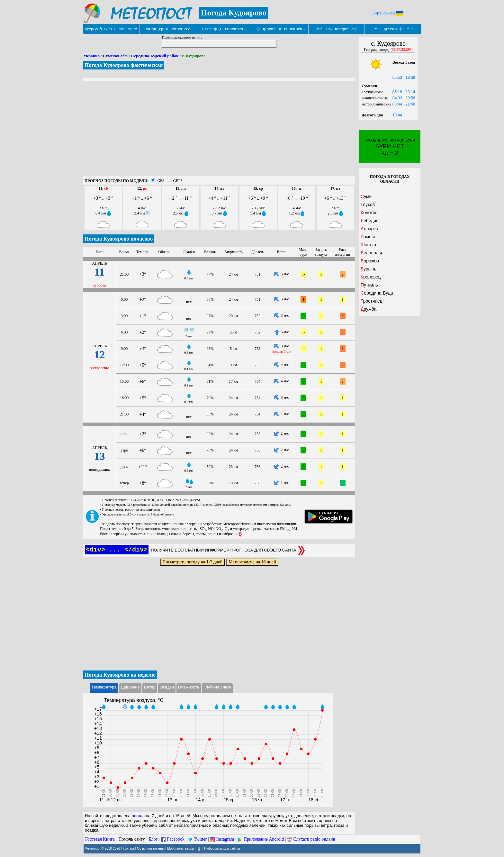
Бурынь (369, 269)
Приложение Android (264, 839)
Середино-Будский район (155, 56)
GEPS (178, 181)
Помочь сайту (131, 839)
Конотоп (369, 213)
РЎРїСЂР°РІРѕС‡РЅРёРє (393, 29)
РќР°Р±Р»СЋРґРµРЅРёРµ (337, 29)
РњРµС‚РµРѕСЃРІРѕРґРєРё (168, 29)
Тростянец (372, 301)
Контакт (129, 848)
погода (138, 816)
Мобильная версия (181, 848)
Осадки (167, 687)
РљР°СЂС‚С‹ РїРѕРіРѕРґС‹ (224, 29)
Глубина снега (217, 687)
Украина (91, 56)
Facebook (175, 839)
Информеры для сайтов (222, 848)
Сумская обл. (115, 56)
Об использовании (151, 848)
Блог (153, 839)
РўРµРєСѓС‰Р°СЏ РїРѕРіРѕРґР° (111, 29)
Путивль (369, 285)
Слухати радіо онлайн (314, 839)
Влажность (189, 687)
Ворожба (370, 261)
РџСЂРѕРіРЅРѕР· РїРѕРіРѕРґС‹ (280, 29)
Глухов (368, 205)
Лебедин (370, 221)
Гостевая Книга (100, 839)
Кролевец (371, 277)
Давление (130, 687)
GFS (161, 181)
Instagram (225, 839)
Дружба (369, 309)
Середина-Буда (377, 293)
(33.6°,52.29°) (402, 50)
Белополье (372, 253)
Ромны (368, 237)
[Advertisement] (219, 131)
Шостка (368, 245)
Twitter (200, 839)
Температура (104, 687)
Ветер (150, 687)
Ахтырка (369, 229)
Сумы (367, 196)
